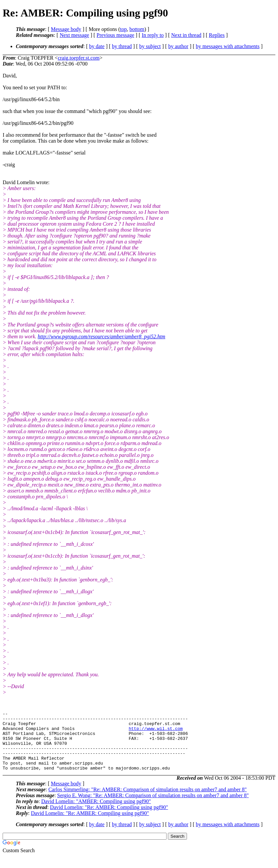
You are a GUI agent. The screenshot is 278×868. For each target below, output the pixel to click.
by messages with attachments (228, 46)
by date (97, 46)
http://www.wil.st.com (156, 732)
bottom (137, 29)
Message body (66, 29)
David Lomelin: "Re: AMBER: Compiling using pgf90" (109, 819)
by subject (150, 46)
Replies (217, 35)
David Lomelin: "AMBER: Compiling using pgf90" (96, 813)
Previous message (115, 35)
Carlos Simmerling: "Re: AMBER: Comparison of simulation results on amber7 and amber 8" (148, 801)
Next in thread (186, 35)
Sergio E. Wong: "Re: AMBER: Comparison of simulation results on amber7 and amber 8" (153, 807)
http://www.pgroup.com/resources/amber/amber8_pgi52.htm (101, 336)
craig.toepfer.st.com (79, 58)
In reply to (153, 35)
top (123, 29)
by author (178, 46)
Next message (74, 35)
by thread (122, 46)
